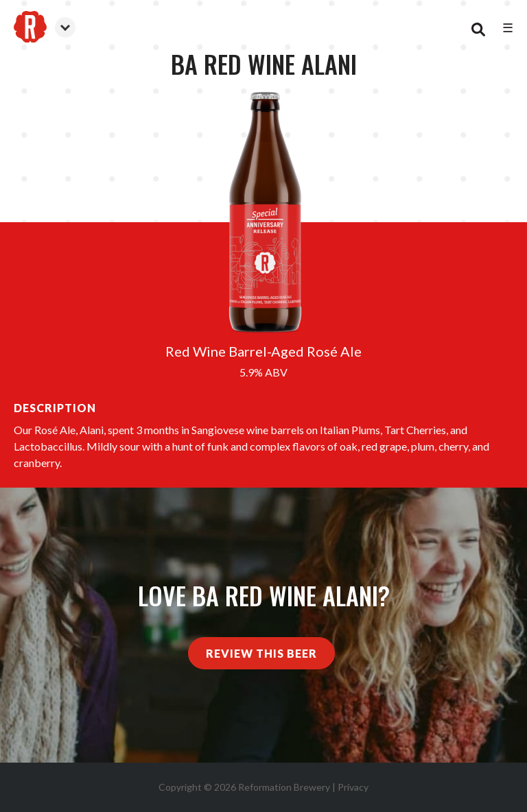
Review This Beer (261, 653)
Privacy (353, 787)
